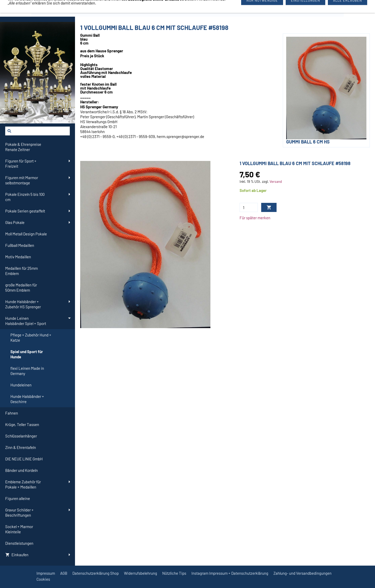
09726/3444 (225, 8)
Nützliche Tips (174, 573)
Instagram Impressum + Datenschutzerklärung (230, 573)
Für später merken (255, 218)
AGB (64, 573)
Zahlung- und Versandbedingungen (302, 573)
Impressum (46, 573)
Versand (276, 181)
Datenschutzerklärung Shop (96, 573)
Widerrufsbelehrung (140, 573)
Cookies (43, 579)
